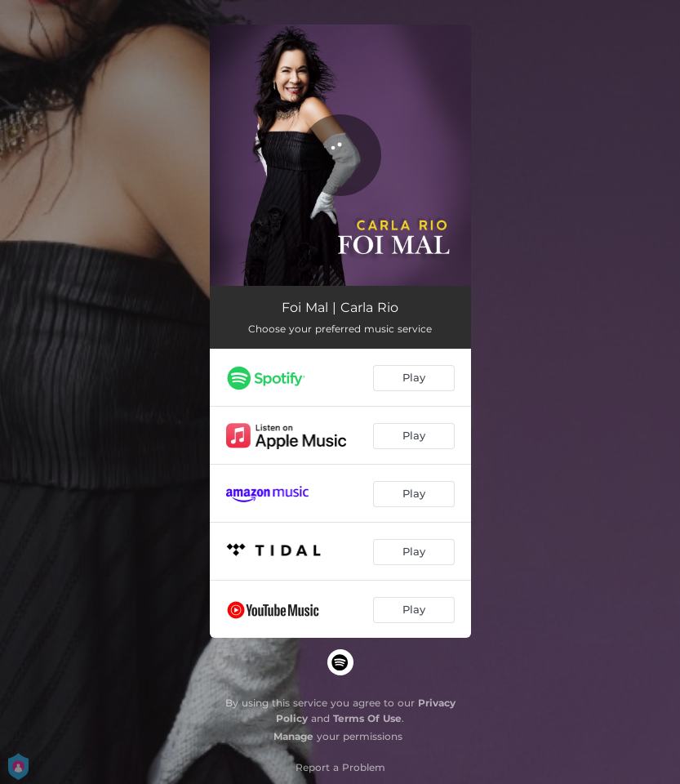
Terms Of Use (367, 718)
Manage (293, 736)
